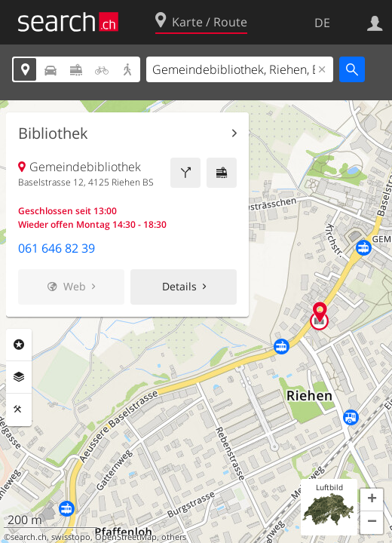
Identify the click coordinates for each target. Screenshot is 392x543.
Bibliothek (53, 133)
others (174, 537)
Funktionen (19, 410)
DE (322, 23)
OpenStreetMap (126, 537)
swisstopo (71, 537)
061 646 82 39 (57, 248)
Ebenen (19, 377)
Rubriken (19, 345)
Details (179, 286)
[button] (372, 500)
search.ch (29, 537)
